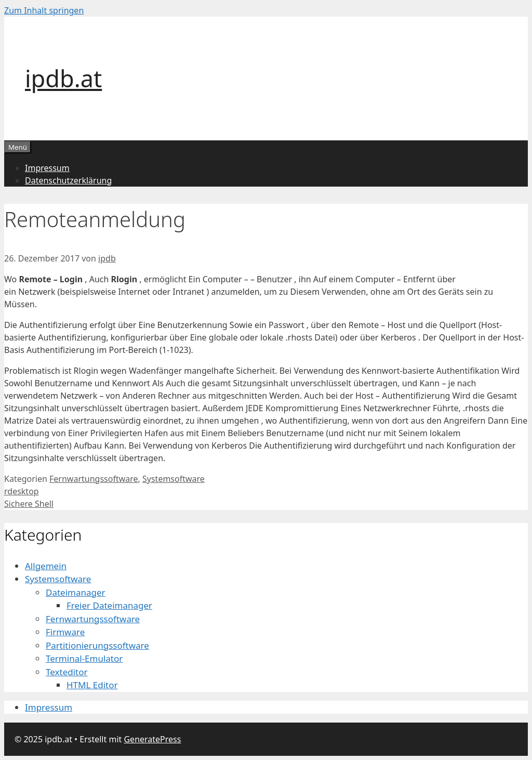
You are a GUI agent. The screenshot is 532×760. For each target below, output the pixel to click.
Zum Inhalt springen (44, 10)
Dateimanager (76, 592)
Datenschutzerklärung (68, 180)
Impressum (47, 168)
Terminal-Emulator (84, 658)
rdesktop (22, 491)
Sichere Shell (29, 504)
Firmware (65, 632)
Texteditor (67, 672)
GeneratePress (152, 739)
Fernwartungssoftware (94, 479)
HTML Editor (92, 685)
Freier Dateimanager (109, 605)
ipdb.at (63, 78)
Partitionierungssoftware (97, 645)
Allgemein (46, 566)
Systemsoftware (174, 479)
